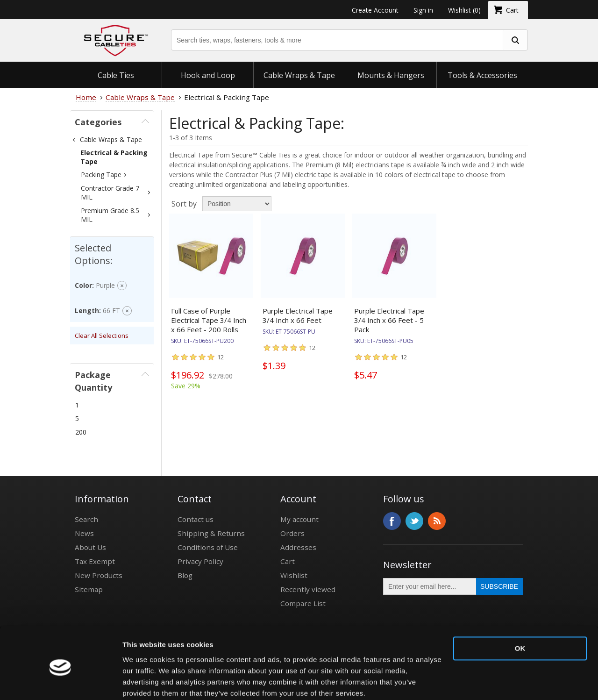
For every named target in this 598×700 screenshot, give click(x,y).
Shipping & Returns (211, 533)
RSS (437, 521)
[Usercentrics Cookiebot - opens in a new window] (61, 682)
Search (86, 519)
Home (86, 97)
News (84, 533)
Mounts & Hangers (391, 75)
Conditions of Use (208, 547)
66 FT (111, 311)
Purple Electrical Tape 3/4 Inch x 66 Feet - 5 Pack (389, 320)
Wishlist (294, 575)
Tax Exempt (95, 561)
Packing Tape (101, 175)
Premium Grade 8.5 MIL (110, 215)
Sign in (423, 10)
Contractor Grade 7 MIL (110, 193)
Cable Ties (116, 75)
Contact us (196, 519)
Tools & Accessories (482, 75)
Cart (288, 561)
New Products (99, 575)
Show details (144, 682)
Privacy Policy (200, 561)
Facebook (392, 521)
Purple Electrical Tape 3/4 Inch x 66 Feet (298, 315)
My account (299, 519)
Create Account (375, 10)
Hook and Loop (208, 75)
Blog (185, 575)
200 (81, 432)
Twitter (414, 521)
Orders (292, 533)
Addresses (298, 547)
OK (520, 611)
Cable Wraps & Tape (299, 75)
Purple (105, 285)
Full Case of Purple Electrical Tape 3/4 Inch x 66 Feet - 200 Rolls (209, 320)
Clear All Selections (102, 336)
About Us (90, 547)
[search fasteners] (515, 40)
